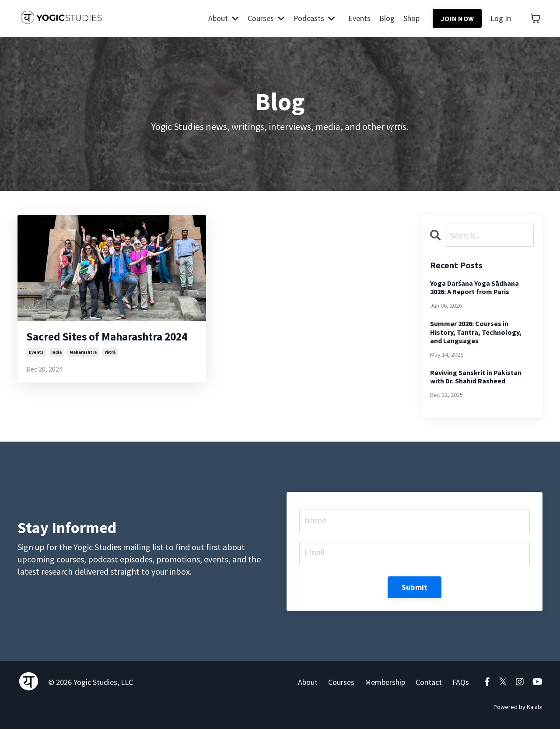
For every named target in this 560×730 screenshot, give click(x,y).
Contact (429, 683)
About (223, 19)
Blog (387, 19)
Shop (411, 19)
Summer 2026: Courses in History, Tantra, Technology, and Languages (476, 332)
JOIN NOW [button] (457, 18)
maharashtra (83, 370)
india (56, 370)
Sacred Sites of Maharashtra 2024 (108, 346)
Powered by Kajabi (518, 708)
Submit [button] (415, 588)
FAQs (461, 683)
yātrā (110, 370)
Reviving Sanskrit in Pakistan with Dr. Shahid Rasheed (476, 377)
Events (359, 19)
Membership (385, 683)
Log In (501, 19)
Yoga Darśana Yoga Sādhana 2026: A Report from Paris (474, 288)
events (36, 370)
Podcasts (314, 19)
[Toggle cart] (535, 18)
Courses (266, 19)
